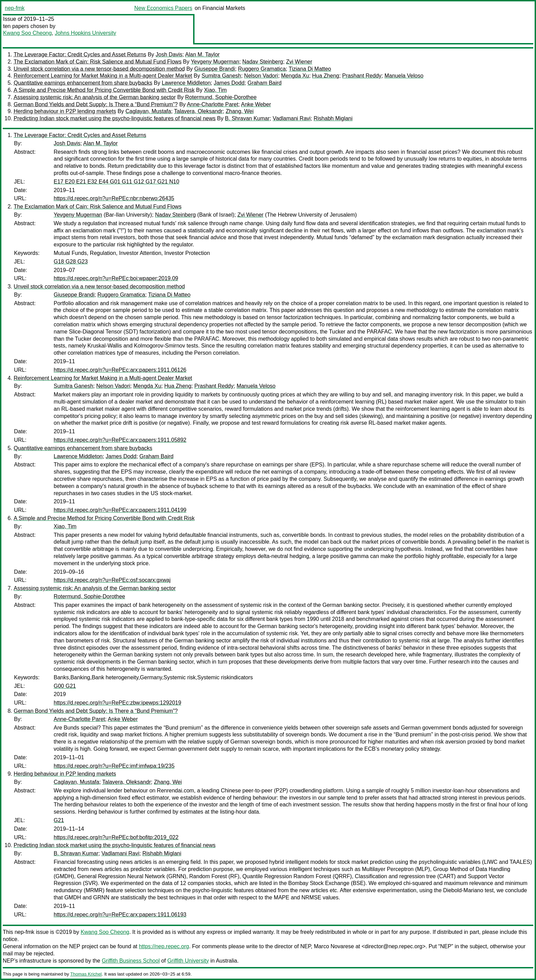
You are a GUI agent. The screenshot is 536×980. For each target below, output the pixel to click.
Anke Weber (256, 104)
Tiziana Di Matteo (310, 69)
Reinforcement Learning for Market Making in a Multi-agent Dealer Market (103, 76)
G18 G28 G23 (71, 262)
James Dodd (229, 83)
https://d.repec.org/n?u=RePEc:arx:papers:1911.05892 (120, 440)
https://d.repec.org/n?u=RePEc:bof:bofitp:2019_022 (116, 837)
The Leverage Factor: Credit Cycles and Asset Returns (80, 55)
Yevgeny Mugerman (215, 62)
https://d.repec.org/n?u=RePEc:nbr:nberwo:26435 (114, 198)
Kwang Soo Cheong (27, 33)
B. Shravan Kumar (247, 118)
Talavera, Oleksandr (198, 111)
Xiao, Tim (216, 90)
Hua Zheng (326, 76)
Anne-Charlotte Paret (213, 104)
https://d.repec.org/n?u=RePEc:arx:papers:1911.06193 (120, 915)
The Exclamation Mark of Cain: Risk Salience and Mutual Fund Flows (98, 62)
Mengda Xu (295, 76)
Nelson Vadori (261, 76)
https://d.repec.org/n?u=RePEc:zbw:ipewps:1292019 (117, 703)
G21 (59, 820)
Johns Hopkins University (85, 33)
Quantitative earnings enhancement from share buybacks (83, 83)
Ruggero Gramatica (262, 69)
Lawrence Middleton (186, 83)
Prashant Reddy (362, 76)
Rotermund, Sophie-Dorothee (221, 97)
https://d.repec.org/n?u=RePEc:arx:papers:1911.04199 (120, 510)
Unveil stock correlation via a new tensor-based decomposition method (99, 69)
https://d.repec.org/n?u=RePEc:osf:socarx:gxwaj (112, 580)
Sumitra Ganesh (222, 76)
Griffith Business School (131, 961)
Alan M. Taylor (203, 55)
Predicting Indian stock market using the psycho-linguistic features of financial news (115, 118)
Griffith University (188, 961)
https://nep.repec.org (164, 946)
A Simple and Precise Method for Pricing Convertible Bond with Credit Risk (104, 90)
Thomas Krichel (86, 974)
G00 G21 (65, 686)
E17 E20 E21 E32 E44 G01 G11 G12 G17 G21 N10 (116, 182)
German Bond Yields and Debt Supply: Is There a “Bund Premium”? (96, 104)
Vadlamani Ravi (292, 118)
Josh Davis (169, 55)
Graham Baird (265, 83)
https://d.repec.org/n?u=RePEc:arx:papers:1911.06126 (120, 370)
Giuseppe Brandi (215, 69)
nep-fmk (15, 8)
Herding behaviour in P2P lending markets (65, 111)
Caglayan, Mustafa (148, 111)
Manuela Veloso (404, 76)
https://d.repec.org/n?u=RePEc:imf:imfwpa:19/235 (114, 766)
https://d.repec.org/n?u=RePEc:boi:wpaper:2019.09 (116, 278)
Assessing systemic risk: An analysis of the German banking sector (95, 97)
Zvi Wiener (299, 62)
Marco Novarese (334, 946)
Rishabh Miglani (333, 118)
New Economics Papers (163, 8)
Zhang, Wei (240, 111)
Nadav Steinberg (263, 62)
